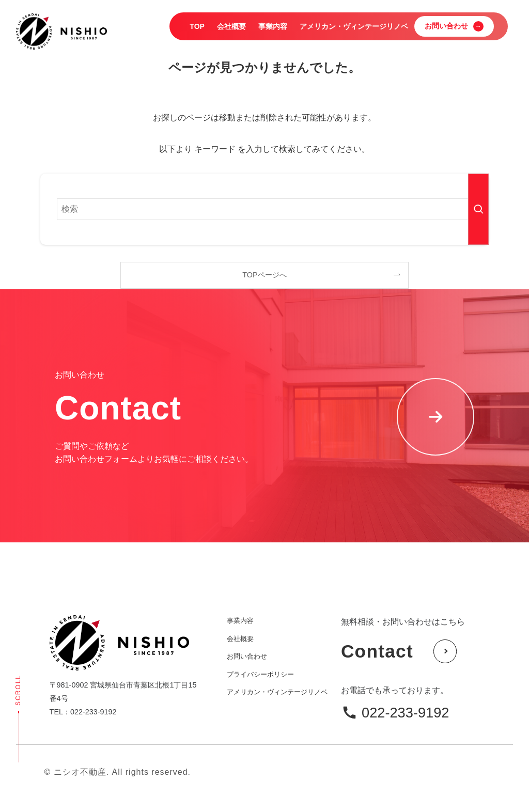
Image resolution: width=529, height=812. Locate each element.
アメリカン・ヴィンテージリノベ (277, 692)
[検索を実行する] (478, 209)
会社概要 (240, 639)
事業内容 (240, 621)
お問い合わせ (247, 656)
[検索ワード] (264, 209)
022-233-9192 (405, 713)
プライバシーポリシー (260, 674)
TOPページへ (264, 275)
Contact (399, 651)
